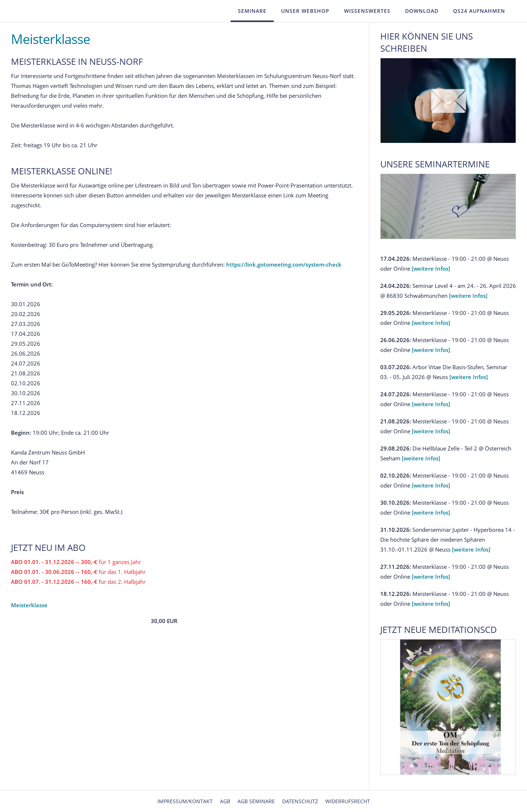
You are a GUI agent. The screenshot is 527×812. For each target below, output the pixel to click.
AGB (225, 801)
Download (422, 11)
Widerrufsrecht (348, 801)
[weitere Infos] (431, 268)
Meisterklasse (29, 605)
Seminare (252, 11)
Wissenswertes (367, 11)
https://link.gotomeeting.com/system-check (284, 264)
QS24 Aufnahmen (479, 11)
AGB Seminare (256, 801)
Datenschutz (300, 801)
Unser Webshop (305, 11)
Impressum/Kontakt (185, 801)
